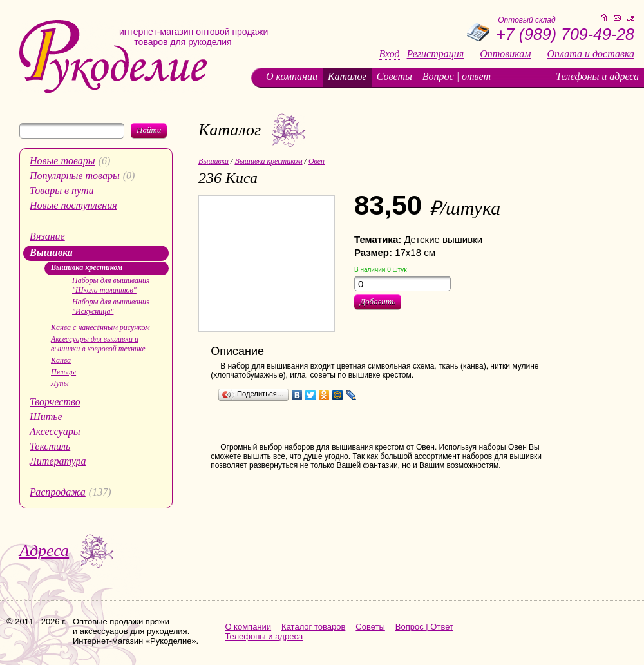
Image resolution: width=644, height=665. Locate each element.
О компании (292, 76)
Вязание (47, 236)
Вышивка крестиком (87, 267)
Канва (61, 360)
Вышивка (51, 252)
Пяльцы (63, 372)
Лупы (60, 383)
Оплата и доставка (591, 54)
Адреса (44, 551)
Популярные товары (75, 176)
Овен (317, 161)
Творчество (55, 402)
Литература (58, 461)
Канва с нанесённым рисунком (100, 327)
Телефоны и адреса (597, 76)
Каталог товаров (313, 627)
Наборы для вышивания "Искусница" (111, 306)
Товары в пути (62, 190)
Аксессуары (55, 431)
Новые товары (62, 161)
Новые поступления (73, 205)
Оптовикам (505, 54)
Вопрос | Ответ (424, 627)
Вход (390, 54)
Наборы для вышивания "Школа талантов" (111, 285)
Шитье (46, 417)
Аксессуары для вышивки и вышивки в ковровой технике (98, 344)
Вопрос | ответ (457, 76)
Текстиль (50, 446)
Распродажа (58, 492)
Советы (394, 76)
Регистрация (436, 54)
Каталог (347, 76)
